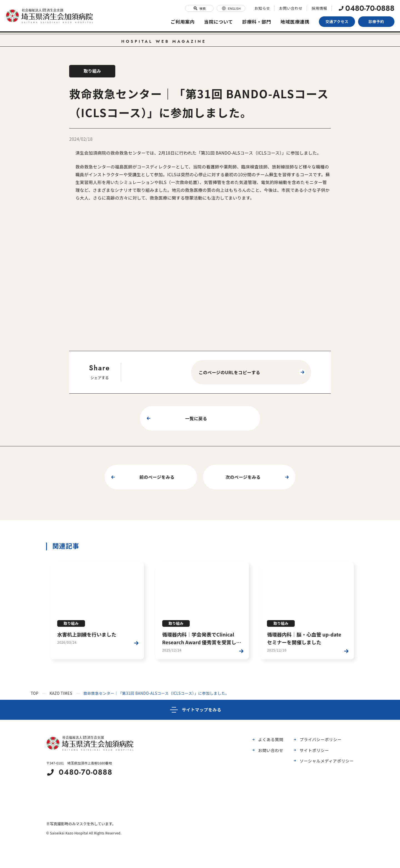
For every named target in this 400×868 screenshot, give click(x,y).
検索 (200, 8)
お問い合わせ (291, 8)
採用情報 (320, 8)
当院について (217, 21)
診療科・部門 (256, 21)
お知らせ (263, 8)
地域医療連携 (295, 21)
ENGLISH (232, 8)
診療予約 (376, 21)
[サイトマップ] (200, 710)
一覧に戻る (176, 418)
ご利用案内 (180, 21)
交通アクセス (337, 21)
